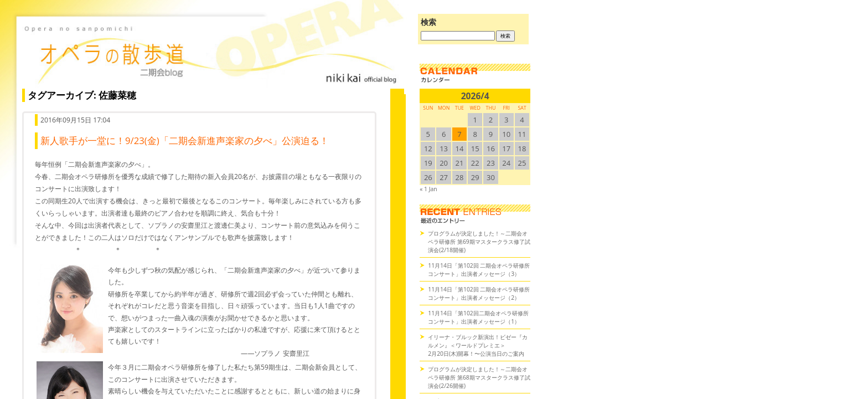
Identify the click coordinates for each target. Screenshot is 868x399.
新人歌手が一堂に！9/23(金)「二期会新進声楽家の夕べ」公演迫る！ (185, 140)
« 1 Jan (428, 189)
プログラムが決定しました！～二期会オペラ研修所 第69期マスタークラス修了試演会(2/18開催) (479, 242)
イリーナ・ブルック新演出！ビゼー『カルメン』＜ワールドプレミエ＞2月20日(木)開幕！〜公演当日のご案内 (478, 345)
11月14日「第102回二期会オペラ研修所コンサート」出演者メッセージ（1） (478, 317)
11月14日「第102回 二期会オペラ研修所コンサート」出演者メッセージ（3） (479, 270)
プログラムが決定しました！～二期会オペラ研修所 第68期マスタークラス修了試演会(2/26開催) (479, 377)
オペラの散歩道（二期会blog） (210, 53)
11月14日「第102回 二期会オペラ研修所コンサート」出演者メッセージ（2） (479, 293)
